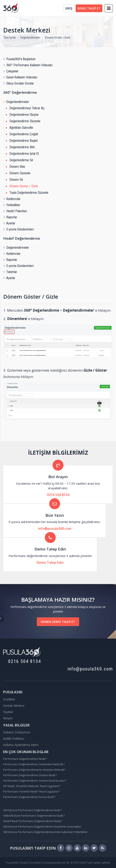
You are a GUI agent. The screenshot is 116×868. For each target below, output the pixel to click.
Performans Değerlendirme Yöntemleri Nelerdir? (34, 764)
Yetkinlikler (12, 205)
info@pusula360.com (55, 528)
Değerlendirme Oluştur (24, 115)
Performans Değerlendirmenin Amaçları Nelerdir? (34, 770)
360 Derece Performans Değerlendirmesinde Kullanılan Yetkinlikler (45, 832)
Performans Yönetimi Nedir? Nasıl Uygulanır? (31, 791)
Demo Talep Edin (50, 562)
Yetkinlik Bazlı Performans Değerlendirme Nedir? (34, 816)
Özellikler (9, 699)
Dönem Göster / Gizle (58, 38)
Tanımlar (10, 272)
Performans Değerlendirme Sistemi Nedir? (30, 775)
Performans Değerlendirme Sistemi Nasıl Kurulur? (35, 781)
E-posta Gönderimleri (18, 229)
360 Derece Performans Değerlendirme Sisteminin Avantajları (42, 826)
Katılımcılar (12, 199)
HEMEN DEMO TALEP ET (58, 622)
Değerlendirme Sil (21, 160)
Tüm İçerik (10, 38)
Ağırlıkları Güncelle (21, 128)
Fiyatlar (8, 712)
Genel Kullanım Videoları (20, 77)
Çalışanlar (11, 71)
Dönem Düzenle (20, 173)
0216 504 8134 (58, 495)
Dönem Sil (16, 180)
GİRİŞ (69, 8)
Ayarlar (9, 223)
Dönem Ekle (17, 167)
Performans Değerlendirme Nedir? (25, 759)
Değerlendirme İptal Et (24, 154)
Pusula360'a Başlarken (19, 59)
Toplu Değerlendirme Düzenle (29, 193)
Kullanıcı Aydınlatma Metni (21, 745)
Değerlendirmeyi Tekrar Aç (27, 108)
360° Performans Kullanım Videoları (28, 65)
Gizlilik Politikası (14, 739)
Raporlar (10, 217)
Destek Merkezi (27, 30)
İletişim (8, 718)
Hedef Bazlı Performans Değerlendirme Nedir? (33, 821)
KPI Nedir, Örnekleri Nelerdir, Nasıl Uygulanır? (32, 786)
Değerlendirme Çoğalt (24, 134)
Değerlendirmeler (30, 38)
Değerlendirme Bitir (22, 147)
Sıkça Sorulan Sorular (19, 83)
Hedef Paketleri (15, 211)
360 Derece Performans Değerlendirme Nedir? (32, 810)
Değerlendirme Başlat (24, 141)
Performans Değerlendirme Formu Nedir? (29, 797)
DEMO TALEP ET (89, 8)
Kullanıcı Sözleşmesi (17, 732)
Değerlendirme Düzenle (25, 121)
